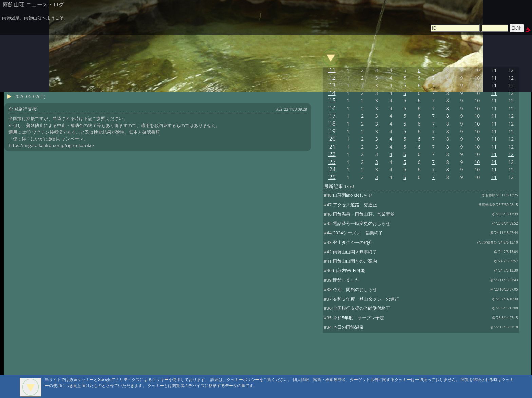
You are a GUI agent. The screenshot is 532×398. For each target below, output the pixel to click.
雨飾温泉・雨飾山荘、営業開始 (364, 214)
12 (511, 154)
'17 (332, 116)
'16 (332, 108)
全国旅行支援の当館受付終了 (362, 308)
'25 (332, 177)
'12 (332, 78)
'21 (332, 147)
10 (477, 124)
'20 (332, 139)
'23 (332, 162)
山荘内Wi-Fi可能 (349, 270)
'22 (332, 154)
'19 (332, 131)
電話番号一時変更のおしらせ (362, 223)
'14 (332, 93)
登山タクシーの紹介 (353, 242)
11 (494, 85)
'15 (332, 101)
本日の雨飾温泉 (348, 327)
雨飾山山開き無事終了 (355, 252)
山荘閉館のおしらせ (353, 195)
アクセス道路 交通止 (355, 205)
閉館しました (346, 280)
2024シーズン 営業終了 (358, 233)
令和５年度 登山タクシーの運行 (366, 299)
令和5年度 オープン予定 (358, 318)
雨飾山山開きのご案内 (355, 261)
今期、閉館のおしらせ (355, 289)
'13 (332, 85)
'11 (332, 70)
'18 (332, 124)
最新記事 (334, 186)
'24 (332, 169)
